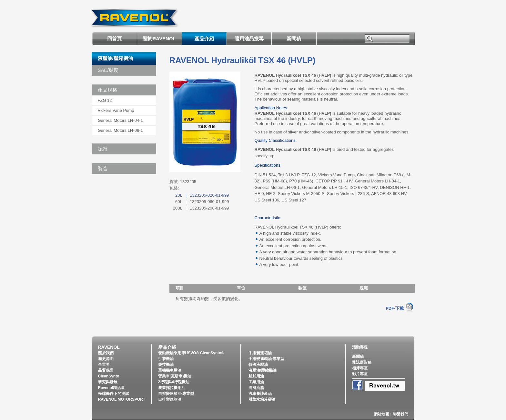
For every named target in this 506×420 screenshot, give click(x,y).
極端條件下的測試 (114, 394)
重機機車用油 (170, 370)
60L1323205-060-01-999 (202, 202)
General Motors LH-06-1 (120, 130)
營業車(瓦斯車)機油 (175, 376)
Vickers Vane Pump (116, 110)
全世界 (104, 365)
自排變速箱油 (170, 399)
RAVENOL (109, 347)
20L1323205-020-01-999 (202, 195)
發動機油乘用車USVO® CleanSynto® (191, 353)
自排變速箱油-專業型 (176, 394)
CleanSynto (109, 376)
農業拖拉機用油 (172, 388)
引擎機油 (166, 359)
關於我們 (106, 353)
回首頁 (114, 39)
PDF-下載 (395, 308)
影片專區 (360, 374)
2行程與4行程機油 (174, 382)
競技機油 (166, 365)
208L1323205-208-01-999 (201, 208)
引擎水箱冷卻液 (262, 399)
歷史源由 (106, 359)
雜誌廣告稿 (362, 362)
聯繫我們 (400, 414)
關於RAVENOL (159, 39)
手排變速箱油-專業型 (267, 359)
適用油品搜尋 (249, 39)
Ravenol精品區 (111, 388)
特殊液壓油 (258, 365)
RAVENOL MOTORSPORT (122, 399)
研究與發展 (108, 382)
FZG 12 (105, 100)
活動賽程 (360, 347)
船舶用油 (256, 376)
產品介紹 (204, 39)
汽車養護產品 (260, 394)
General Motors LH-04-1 (120, 120)
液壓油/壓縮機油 (115, 58)
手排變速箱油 (260, 353)
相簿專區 (360, 368)
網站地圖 (381, 414)
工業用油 (256, 382)
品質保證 (106, 370)
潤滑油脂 (256, 388)
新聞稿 (294, 39)
